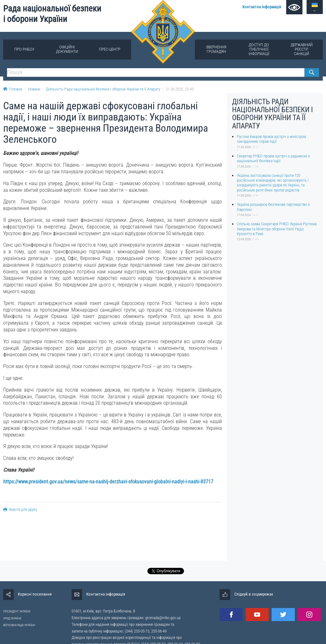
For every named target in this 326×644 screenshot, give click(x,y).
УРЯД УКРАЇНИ (12, 618)
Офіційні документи (67, 49)
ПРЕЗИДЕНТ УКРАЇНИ (17, 611)
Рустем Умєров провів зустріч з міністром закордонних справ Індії (271, 139)
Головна (13, 89)
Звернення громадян (216, 49)
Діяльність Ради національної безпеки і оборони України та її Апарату (103, 89)
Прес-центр (110, 49)
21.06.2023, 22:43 (180, 89)
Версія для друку (20, 509)
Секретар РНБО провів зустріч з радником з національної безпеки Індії (273, 158)
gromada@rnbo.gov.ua (163, 618)
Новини (34, 89)
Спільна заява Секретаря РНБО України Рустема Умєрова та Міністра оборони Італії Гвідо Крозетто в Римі (277, 229)
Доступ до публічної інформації (259, 49)
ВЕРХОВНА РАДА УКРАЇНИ (19, 625)
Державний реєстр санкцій (302, 49)
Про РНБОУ (24, 49)
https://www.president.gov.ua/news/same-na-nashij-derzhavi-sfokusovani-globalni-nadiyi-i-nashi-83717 (108, 482)
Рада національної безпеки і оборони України (52, 14)
